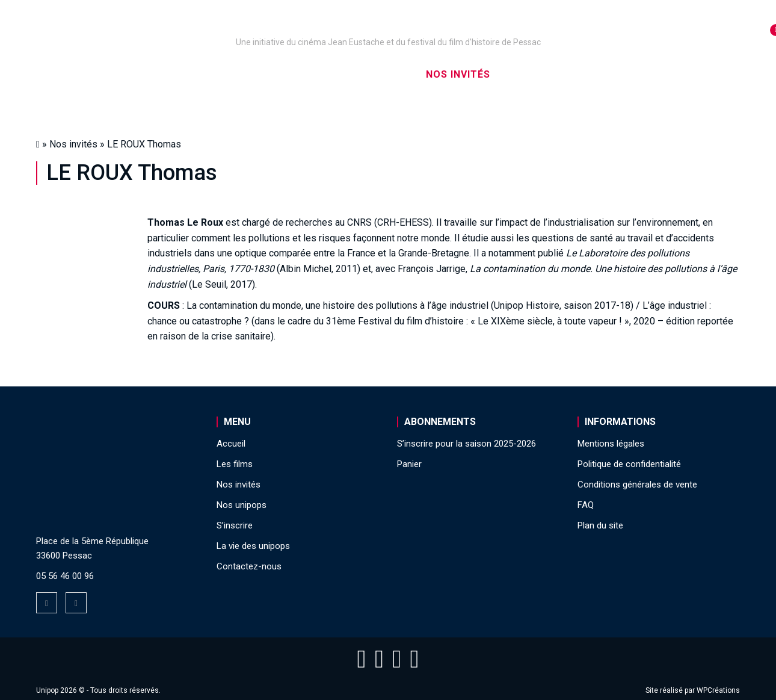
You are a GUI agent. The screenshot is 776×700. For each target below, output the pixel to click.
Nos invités (458, 74)
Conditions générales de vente (637, 485)
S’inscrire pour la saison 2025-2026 (467, 444)
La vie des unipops (639, 74)
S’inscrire (539, 74)
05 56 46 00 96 (65, 576)
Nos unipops (185, 74)
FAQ (586, 505)
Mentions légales (611, 444)
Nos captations (287, 74)
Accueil (107, 74)
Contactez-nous (249, 566)
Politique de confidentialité (629, 464)
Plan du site (600, 525)
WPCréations (718, 690)
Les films (379, 74)
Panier (409, 464)
